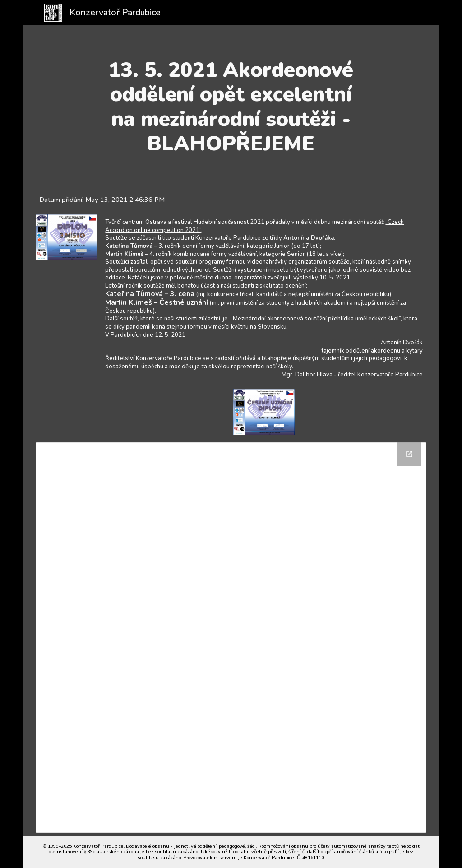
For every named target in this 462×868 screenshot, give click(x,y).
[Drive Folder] (231, 638)
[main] (231, 107)
